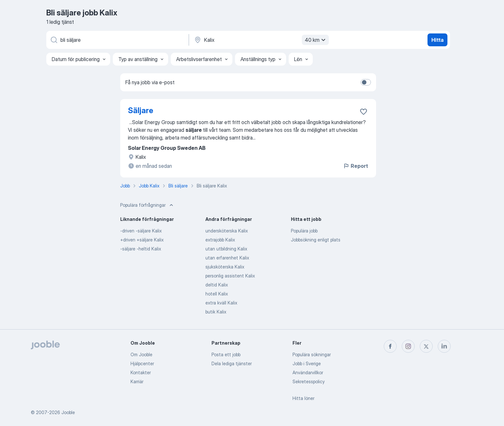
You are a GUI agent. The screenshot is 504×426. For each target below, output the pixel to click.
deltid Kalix (217, 285)
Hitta (437, 40)
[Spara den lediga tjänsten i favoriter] (364, 112)
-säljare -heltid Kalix (141, 249)
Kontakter (141, 372)
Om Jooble (141, 354)
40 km (316, 40)
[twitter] (426, 346)
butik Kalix (216, 312)
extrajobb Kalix (220, 240)
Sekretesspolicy (309, 381)
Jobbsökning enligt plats (316, 240)
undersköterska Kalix (227, 231)
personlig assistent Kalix (230, 276)
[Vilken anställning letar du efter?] (117, 40)
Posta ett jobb (226, 354)
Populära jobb (304, 231)
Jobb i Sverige (307, 363)
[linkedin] (444, 346)
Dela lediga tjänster (232, 363)
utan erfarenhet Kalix (227, 258)
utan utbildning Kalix (226, 249)
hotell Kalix (217, 294)
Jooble (68, 412)
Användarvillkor (308, 372)
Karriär (137, 381)
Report (355, 166)
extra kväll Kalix (221, 303)
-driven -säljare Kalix (141, 231)
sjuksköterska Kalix (225, 267)
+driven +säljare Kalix (142, 240)
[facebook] (390, 346)
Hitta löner (303, 398)
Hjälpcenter (142, 363)
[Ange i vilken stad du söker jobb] (261, 40)
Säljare (141, 110)
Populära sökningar (312, 354)
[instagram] (408, 346)
